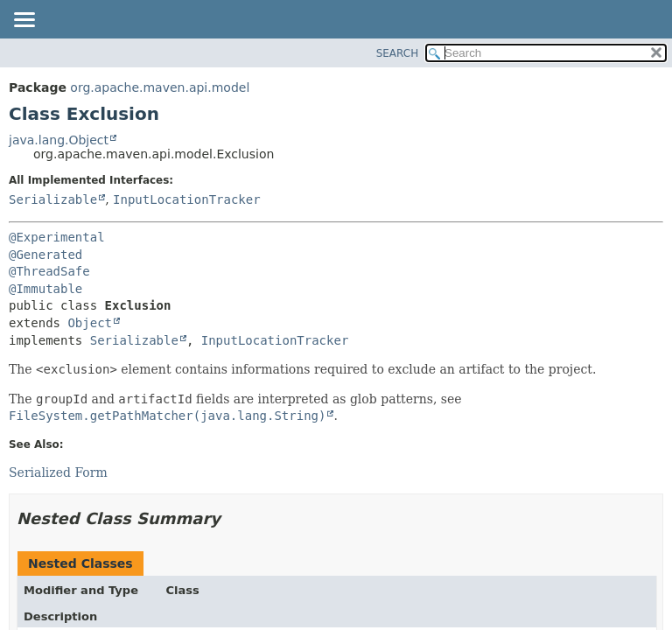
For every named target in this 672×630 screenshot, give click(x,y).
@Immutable (45, 289)
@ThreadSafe (49, 271)
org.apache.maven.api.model (160, 87)
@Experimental (57, 237)
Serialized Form (58, 472)
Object (90, 323)
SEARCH (398, 53)
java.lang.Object (59, 140)
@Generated (45, 255)
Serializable (53, 199)
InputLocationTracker (187, 199)
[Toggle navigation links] (24, 21)
